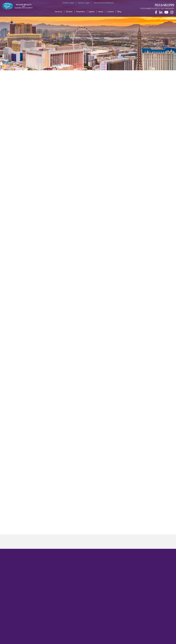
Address (128, 160)
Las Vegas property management (138, 327)
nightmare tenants (21, 269)
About (101, 12)
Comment (129, 189)
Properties (80, 12)
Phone (127, 145)
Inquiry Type (130, 174)
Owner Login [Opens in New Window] (68, 3)
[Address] (143, 166)
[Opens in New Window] (156, 12)
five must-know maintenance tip (54, 369)
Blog (119, 12)
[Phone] (143, 151)
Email (127, 130)
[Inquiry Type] (143, 181)
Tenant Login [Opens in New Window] (84, 3)
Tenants (69, 12)
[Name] (143, 122)
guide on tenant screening (42, 288)
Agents (91, 12)
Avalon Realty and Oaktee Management (141, 315)
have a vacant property (32, 169)
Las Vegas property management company (142, 335)
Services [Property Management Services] (58, 12)
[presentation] (142, 219)
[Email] (143, 137)
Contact (110, 12)
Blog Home (19, 522)
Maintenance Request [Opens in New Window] (103, 3)
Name (127, 116)
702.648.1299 (164, 5)
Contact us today (56, 439)
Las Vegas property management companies (143, 331)
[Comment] (143, 202)
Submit (132, 227)
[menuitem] (68, 12)
